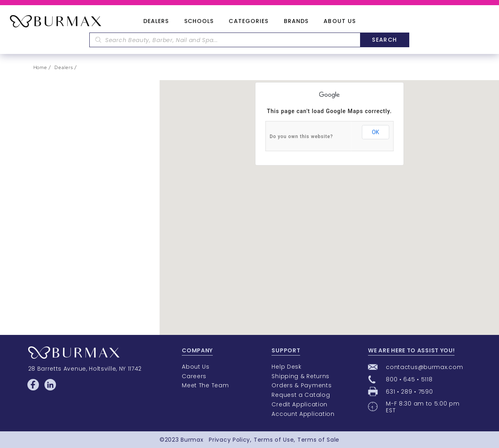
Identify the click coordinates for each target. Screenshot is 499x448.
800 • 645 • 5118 (409, 379)
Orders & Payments (302, 385)
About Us (340, 21)
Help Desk (286, 367)
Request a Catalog (301, 395)
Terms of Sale (318, 440)
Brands (296, 21)
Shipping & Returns (301, 376)
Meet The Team (205, 385)
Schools (199, 21)
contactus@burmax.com (424, 367)
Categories (249, 21)
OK (376, 132)
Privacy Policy (229, 440)
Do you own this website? (301, 137)
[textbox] (225, 40)
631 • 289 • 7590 (409, 392)
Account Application (303, 414)
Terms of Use (274, 440)
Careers (194, 376)
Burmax (192, 440)
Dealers (156, 21)
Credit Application (300, 404)
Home (40, 67)
